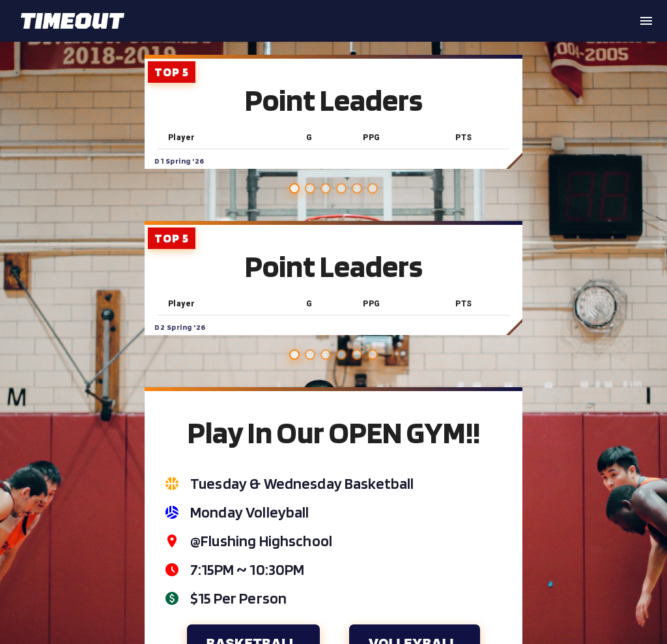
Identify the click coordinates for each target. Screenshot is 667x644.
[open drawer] (646, 21)
